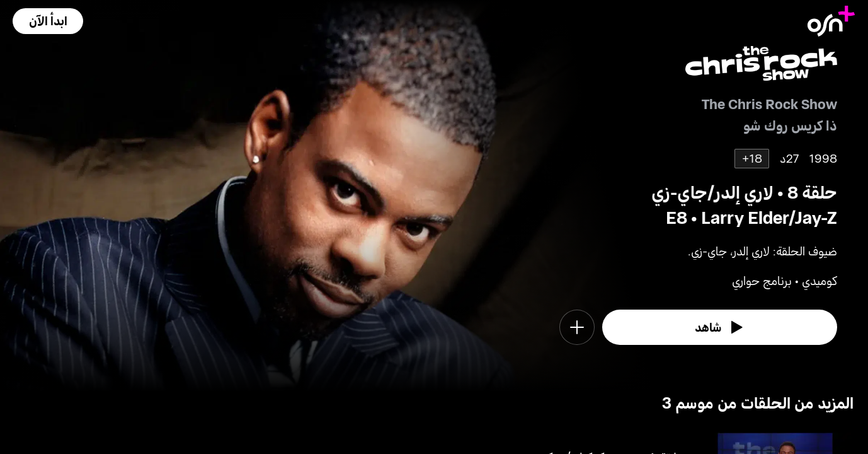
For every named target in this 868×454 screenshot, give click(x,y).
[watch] (720, 327)
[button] (48, 21)
